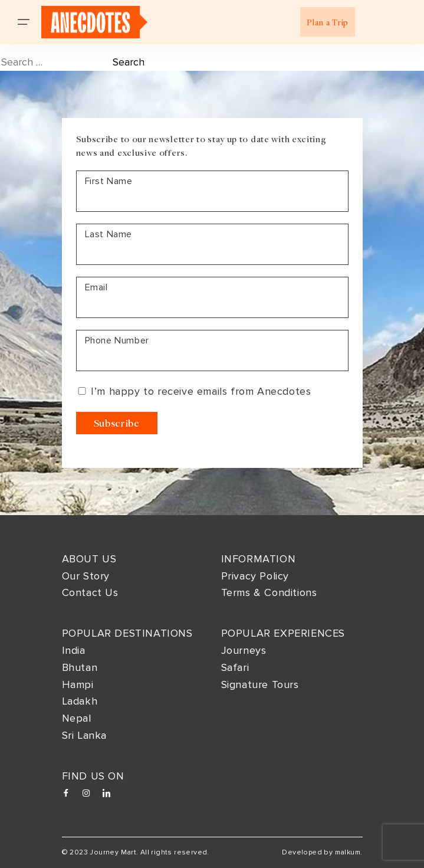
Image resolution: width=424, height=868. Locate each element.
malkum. (349, 852)
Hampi (78, 684)
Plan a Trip (328, 22)
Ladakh (80, 701)
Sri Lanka (84, 735)
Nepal (77, 718)
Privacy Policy (255, 576)
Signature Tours (260, 684)
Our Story (86, 576)
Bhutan (80, 667)
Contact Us (90, 592)
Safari (235, 667)
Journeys (244, 650)
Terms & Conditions (269, 592)
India (74, 650)
